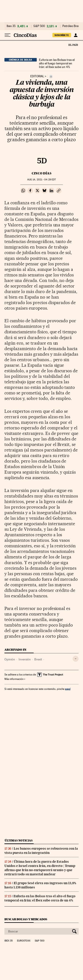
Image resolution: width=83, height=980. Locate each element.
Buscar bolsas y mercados (26, 919)
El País (73, 45)
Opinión (10, 659)
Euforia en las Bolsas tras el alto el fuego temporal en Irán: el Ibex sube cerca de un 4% (40, 898)
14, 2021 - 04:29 (41, 180)
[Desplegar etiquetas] (76, 659)
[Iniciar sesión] (76, 35)
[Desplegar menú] (8, 35)
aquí (68, 689)
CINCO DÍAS (41, 173)
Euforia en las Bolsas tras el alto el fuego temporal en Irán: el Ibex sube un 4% (57, 63)
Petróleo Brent (71, 26)
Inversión (25, 659)
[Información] (51, 76)
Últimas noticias (19, 840)
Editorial (37, 76)
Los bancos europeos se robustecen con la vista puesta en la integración (41, 851)
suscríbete (62, 35)
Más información (15, 679)
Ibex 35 (11, 26)
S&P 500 (39, 26)
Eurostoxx (24, 941)
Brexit (38, 659)
